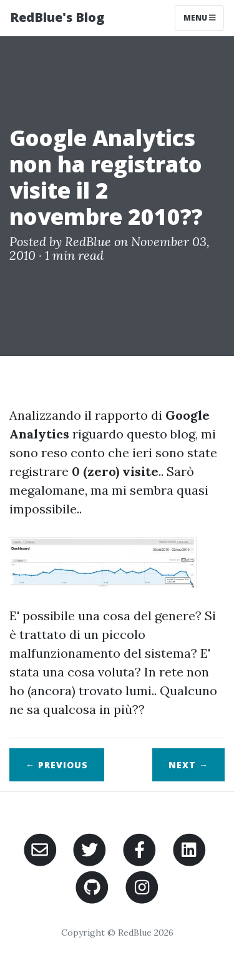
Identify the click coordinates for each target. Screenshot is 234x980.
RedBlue (88, 241)
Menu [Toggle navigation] (200, 18)
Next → (188, 765)
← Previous (57, 765)
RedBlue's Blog (57, 17)
